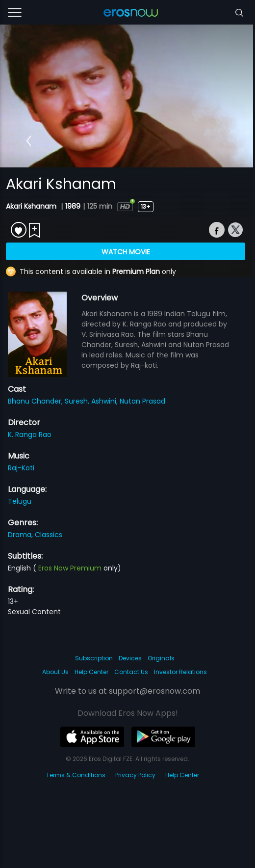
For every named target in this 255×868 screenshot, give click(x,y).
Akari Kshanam (32, 206)
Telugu (20, 501)
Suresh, (78, 401)
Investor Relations (180, 672)
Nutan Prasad (142, 401)
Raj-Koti (21, 468)
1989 (73, 206)
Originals (161, 658)
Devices (130, 658)
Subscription (94, 658)
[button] (29, 141)
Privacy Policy (135, 775)
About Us (55, 672)
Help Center (91, 672)
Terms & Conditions (76, 775)
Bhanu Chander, (36, 401)
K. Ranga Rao (30, 434)
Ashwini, (105, 401)
